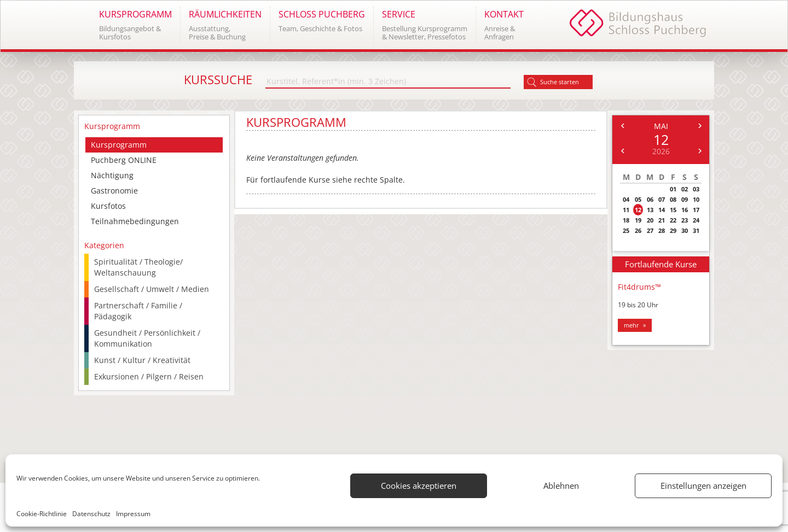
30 (685, 230)
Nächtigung (112, 175)
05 (638, 199)
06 (650, 199)
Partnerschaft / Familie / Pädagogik (138, 311)
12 (638, 210)
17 (696, 210)
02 (685, 189)
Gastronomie (114, 191)
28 (662, 230)
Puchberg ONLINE (124, 160)
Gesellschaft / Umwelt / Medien (152, 289)
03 (696, 189)
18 (626, 220)
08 (673, 199)
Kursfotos (108, 206)
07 (662, 199)
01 (673, 189)
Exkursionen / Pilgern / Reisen (149, 376)
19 (638, 220)
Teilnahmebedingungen (135, 221)
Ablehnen (561, 486)
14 (662, 210)
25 (626, 230)
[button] (135, 25)
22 (673, 220)
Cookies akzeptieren (419, 486)
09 (685, 199)
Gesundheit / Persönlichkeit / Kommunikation (147, 338)
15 (673, 210)
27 (650, 230)
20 (650, 220)
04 (626, 199)
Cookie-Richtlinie (42, 514)
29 (673, 230)
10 (696, 199)
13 (650, 210)
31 (696, 230)
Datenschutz (91, 514)
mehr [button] (631, 325)
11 (626, 210)
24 (696, 220)
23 (685, 220)
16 (685, 210)
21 (662, 220)
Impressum (133, 514)
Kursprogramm (119, 145)
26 (638, 230)
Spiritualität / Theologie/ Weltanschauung (138, 267)
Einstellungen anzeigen (703, 486)
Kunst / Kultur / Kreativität (142, 360)
